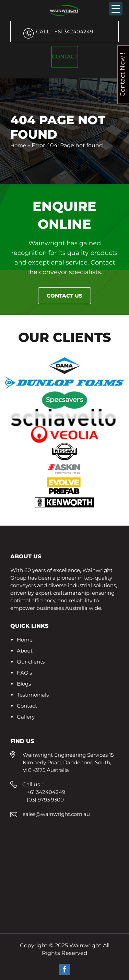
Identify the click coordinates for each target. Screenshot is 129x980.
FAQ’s (24, 673)
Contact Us (64, 296)
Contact (65, 57)
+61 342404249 (64, 31)
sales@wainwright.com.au (56, 814)
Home (18, 145)
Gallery (26, 717)
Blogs (24, 684)
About (25, 651)
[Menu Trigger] (116, 9)
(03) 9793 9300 (45, 800)
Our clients (31, 662)
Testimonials (33, 695)
